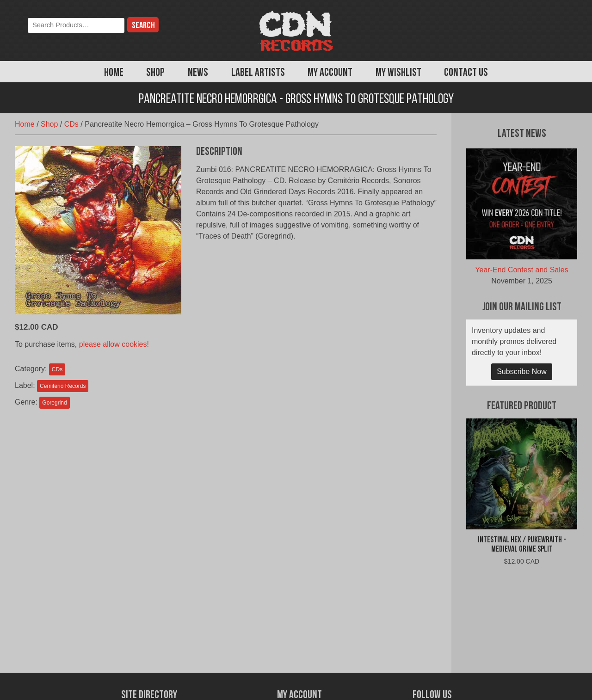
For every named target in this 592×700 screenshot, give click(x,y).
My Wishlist (398, 73)
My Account (330, 73)
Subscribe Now (522, 371)
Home (114, 73)
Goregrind (54, 403)
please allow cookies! (114, 344)
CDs (71, 124)
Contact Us (466, 73)
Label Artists (258, 73)
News (198, 73)
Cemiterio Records (63, 386)
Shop (155, 73)
